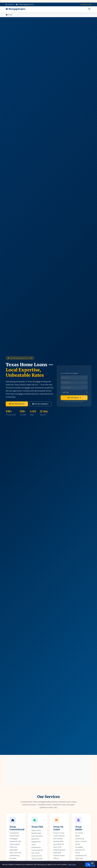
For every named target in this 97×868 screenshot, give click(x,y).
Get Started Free (17, 404)
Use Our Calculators (40, 404)
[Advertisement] (48, 771)
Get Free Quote (74, 398)
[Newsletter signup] (92, 863)
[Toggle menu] (89, 9)
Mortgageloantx (16, 9)
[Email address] (74, 383)
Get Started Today (86, 4)
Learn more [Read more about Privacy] (72, 865)
